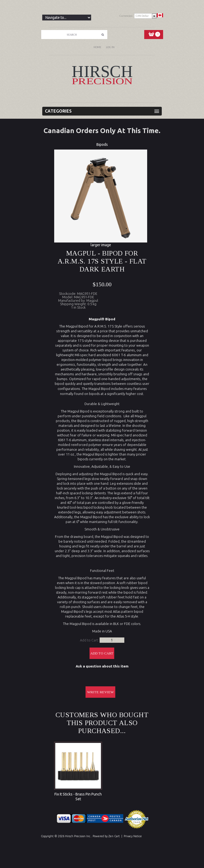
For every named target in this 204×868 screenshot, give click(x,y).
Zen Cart (114, 836)
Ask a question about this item (102, 666)
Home (97, 47)
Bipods (102, 144)
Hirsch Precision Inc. (78, 836)
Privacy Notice (133, 836)
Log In (110, 47)
